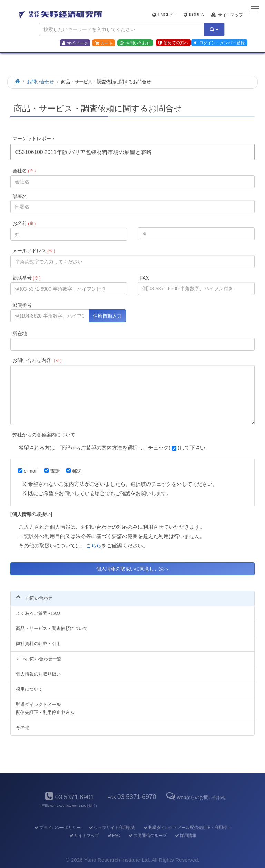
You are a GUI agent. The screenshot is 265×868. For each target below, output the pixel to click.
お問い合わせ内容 (38, 360)
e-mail (28, 471)
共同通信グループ (147, 836)
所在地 (20, 333)
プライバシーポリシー (57, 828)
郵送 (74, 471)
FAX (144, 278)
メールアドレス (35, 251)
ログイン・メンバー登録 (219, 43)
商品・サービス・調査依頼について (52, 628)
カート (104, 43)
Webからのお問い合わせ (196, 797)
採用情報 (185, 836)
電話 (52, 471)
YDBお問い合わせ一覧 (39, 659)
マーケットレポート (34, 139)
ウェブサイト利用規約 (112, 828)
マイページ (75, 43)
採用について (29, 689)
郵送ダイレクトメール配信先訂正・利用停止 (187, 828)
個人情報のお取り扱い (38, 674)
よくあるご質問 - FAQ (38, 613)
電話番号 (28, 278)
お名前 (25, 223)
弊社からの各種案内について (44, 435)
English (164, 15)
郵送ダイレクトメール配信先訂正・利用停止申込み (45, 708)
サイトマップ (227, 15)
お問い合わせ (135, 43)
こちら (94, 545)
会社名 (25, 171)
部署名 (20, 196)
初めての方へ (173, 43)
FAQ (113, 836)
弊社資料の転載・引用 (38, 644)
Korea (194, 15)
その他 (23, 728)
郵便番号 (22, 305)
